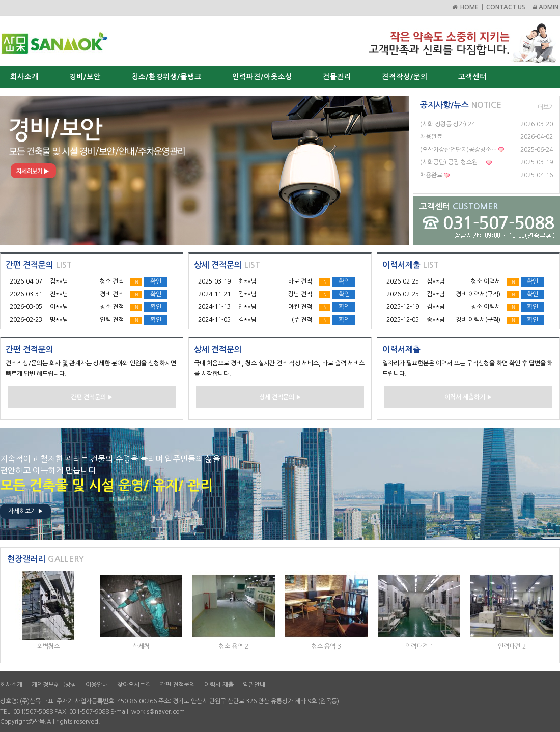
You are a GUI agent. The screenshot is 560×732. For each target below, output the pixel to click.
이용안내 (97, 685)
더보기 (546, 107)
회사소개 (11, 685)
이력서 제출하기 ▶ (468, 397)
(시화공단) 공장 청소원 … (452, 162)
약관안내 (254, 685)
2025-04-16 (537, 175)
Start (201, 255)
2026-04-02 (537, 137)
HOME (465, 7)
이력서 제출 (219, 685)
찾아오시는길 (134, 685)
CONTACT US (506, 7)
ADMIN (546, 7)
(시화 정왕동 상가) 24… (450, 124)
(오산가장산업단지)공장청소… (458, 150)
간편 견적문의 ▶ (92, 397)
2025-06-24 (537, 150)
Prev (13, 171)
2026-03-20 (537, 124)
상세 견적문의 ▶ (280, 397)
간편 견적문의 (177, 685)
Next (396, 171)
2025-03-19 (537, 162)
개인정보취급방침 (54, 685)
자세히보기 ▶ (26, 511)
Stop (208, 255)
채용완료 (431, 137)
